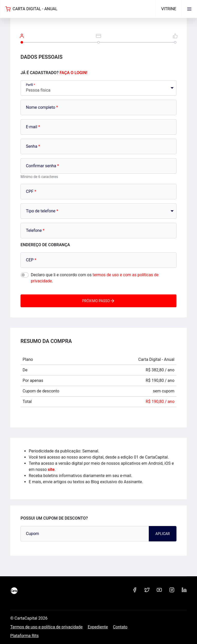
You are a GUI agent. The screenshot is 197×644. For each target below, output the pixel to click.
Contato (120, 627)
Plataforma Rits (24, 636)
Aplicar (163, 534)
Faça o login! (73, 73)
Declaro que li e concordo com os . (95, 278)
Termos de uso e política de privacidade (46, 627)
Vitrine (169, 9)
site (51, 469)
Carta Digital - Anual (31, 9)
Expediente (98, 627)
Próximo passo (98, 301)
